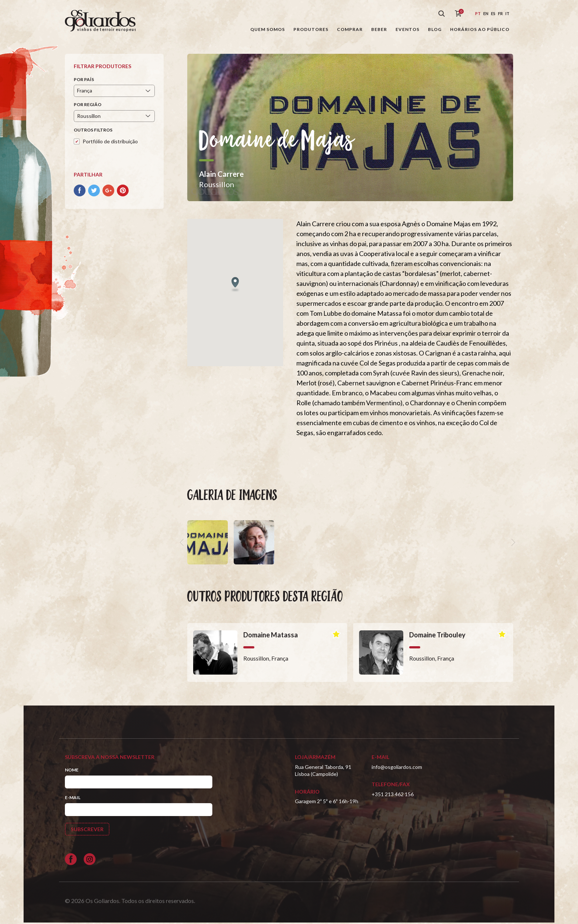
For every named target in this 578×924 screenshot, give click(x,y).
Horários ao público (480, 29)
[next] (512, 544)
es (493, 13)
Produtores (311, 29)
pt (478, 13)
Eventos (408, 29)
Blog (435, 29)
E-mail (73, 799)
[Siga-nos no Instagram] (90, 860)
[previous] (183, 544)
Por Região (88, 106)
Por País (84, 80)
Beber (379, 29)
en (486, 13)
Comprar (350, 29)
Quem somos (268, 29)
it (507, 13)
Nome (72, 771)
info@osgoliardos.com (397, 768)
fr (500, 13)
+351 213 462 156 (393, 795)
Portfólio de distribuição (110, 142)
